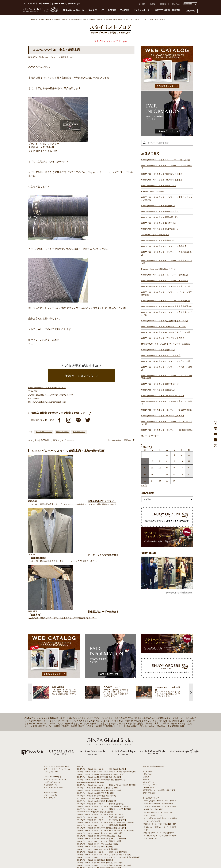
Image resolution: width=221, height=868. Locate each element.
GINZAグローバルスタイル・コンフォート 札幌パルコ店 (166, 160)
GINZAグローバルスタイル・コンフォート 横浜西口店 (165, 275)
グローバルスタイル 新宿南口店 (155, 235)
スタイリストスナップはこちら (111, 41)
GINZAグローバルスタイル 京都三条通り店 (160, 384)
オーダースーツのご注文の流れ (55, 751)
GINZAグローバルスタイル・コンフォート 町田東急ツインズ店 (167, 262)
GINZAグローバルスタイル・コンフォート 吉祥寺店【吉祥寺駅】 (101, 775)
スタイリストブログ (51, 743)
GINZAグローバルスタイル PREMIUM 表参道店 (162, 180)
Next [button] (191, 664)
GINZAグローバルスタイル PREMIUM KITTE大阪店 (164, 327)
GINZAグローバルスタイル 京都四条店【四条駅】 (95, 831)
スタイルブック (49, 769)
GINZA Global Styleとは (74, 10)
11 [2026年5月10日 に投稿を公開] (189, 461)
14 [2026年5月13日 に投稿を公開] (160, 468)
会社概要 (146, 748)
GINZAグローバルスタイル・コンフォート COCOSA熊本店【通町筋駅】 (104, 847)
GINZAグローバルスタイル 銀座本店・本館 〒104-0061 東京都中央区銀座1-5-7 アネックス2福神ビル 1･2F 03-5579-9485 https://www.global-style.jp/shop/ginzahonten (51, 395)
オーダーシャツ (79, 432)
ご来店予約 (190, 11)
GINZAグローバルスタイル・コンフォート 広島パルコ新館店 (167, 403)
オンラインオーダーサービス (54, 759)
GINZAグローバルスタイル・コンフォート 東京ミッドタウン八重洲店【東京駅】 (107, 756)
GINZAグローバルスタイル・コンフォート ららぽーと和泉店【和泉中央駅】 (105, 826)
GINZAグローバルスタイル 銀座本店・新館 (160, 217)
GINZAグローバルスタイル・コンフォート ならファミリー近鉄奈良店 (167, 377)
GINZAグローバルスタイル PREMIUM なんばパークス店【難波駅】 (102, 810)
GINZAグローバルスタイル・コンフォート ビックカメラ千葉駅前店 (167, 294)
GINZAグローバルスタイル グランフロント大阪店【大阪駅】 (100, 813)
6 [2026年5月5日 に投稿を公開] (152, 461)
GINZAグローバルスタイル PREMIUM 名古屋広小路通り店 (167, 306)
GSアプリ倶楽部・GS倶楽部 (168, 10)
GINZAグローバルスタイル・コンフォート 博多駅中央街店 (167, 410)
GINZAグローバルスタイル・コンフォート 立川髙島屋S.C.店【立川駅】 (104, 778)
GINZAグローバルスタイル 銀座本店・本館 (160, 211)
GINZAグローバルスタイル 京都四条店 (158, 390)
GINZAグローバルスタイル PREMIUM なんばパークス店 (166, 332)
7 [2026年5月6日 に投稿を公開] (160, 461)
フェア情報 (125, 10)
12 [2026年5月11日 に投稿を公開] (145, 468)
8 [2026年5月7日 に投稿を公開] (167, 461)
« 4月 (144, 486)
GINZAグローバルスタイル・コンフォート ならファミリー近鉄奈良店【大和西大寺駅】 (109, 829)
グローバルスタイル (44, 432)
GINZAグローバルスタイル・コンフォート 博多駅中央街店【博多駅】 (103, 842)
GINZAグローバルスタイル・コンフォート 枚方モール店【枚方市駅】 (103, 823)
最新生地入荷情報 (50, 764)
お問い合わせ (176, 4)
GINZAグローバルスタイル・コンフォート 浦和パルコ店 (166, 286)
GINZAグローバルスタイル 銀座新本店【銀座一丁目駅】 (98, 759)
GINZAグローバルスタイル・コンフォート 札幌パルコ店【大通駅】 (102, 740)
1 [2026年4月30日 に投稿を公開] (167, 455)
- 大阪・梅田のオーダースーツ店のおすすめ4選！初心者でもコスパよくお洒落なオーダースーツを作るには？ (160, 807)
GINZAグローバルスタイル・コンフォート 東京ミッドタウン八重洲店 (167, 199)
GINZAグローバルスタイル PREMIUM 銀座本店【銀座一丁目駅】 (101, 746)
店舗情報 (112, 10)
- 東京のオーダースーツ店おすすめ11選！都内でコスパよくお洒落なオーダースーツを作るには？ (160, 798)
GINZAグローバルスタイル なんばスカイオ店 (161, 356)
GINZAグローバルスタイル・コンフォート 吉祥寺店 (164, 246)
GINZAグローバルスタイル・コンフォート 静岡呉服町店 (166, 301)
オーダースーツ (62, 432)
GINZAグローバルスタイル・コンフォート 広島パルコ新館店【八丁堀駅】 (104, 837)
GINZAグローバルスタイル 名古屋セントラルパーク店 (165, 321)
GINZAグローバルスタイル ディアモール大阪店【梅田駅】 (99, 815)
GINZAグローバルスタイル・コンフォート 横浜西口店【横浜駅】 (101, 786)
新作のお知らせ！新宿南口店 (121, 440)
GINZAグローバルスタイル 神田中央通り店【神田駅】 (97, 767)
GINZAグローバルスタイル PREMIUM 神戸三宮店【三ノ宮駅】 (100, 834)
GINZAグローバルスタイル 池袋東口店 (158, 240)
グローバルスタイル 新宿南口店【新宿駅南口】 (95, 770)
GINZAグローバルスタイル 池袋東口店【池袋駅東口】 (97, 772)
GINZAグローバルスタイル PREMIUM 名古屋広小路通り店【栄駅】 (102, 799)
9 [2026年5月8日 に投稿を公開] (174, 461)
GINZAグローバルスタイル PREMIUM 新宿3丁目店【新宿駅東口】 (102, 751)
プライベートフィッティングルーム (57, 740)
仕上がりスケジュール (52, 753)
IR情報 (153, 4)
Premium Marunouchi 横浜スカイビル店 (158, 269)
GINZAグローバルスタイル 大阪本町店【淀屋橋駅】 (96, 818)
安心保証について (50, 756)
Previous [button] (30, 664)
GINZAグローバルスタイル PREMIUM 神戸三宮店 (163, 396)
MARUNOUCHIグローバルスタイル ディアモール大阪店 (166, 344)
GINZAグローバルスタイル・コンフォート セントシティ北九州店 (167, 423)
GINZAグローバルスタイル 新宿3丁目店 (159, 186)
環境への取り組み (149, 764)
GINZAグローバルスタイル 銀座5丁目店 (159, 223)
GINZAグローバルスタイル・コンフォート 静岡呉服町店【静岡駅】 (102, 796)
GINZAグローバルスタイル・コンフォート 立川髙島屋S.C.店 (167, 253)
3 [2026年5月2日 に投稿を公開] (182, 455)
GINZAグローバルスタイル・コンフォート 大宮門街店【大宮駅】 (101, 788)
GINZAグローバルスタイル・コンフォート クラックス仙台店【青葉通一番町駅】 (107, 743)
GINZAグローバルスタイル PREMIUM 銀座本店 (162, 174)
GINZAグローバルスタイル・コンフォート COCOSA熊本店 (167, 430)
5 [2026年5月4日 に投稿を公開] (145, 461)
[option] (76, 664)
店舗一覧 (80, 738)
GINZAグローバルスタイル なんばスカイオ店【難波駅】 (98, 821)
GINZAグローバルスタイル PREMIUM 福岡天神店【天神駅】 (100, 839)
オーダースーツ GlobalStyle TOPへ (57, 738)
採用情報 (163, 4)
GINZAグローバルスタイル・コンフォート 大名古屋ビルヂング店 (167, 314)
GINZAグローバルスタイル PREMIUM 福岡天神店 (163, 416)
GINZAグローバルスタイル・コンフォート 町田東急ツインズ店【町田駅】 (104, 780)
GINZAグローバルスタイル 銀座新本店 (158, 206)
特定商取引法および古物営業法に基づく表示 (159, 761)
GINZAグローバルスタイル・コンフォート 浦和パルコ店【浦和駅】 (102, 791)
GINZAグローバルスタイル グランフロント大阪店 (163, 338)
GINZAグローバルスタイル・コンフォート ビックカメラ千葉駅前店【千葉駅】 (106, 794)
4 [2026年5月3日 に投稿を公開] (189, 455)
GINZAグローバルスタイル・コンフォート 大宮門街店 (165, 281)
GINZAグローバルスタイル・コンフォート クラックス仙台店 (167, 167)
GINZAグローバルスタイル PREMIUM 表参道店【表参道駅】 (100, 748)
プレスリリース (148, 753)
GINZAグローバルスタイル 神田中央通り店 (160, 229)
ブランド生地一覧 (50, 766)
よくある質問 (148, 743)
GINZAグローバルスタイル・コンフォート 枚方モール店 (166, 361)
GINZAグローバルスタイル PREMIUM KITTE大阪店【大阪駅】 (100, 807)
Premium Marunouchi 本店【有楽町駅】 (92, 754)
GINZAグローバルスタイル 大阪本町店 (158, 350)
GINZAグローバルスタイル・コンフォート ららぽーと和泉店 (167, 368)
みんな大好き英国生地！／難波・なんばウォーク (51, 440)
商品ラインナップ (96, 10)
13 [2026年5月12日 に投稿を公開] (152, 468)
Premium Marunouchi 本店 (153, 191)
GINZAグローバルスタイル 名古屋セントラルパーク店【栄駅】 (100, 805)
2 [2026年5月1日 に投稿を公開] (174, 455)
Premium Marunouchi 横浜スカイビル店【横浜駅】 (96, 783)
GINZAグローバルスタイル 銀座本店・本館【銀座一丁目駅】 (100, 762)
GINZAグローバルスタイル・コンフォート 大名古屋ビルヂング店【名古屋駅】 (106, 802)
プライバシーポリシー (151, 756)
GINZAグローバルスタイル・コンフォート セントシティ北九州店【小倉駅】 (105, 845)
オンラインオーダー (142, 10)
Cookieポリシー (148, 759)
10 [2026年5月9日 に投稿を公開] (182, 461)
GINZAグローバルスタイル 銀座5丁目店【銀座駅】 (96, 764)
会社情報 (142, 4)
